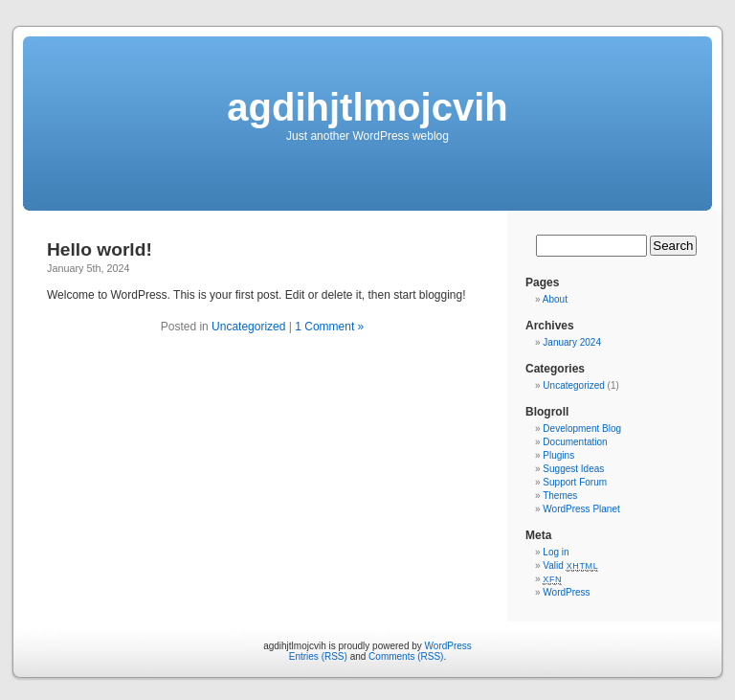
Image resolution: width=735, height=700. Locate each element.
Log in (556, 552)
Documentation (575, 442)
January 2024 (572, 342)
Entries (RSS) (318, 656)
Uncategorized (248, 327)
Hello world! (100, 249)
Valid (570, 565)
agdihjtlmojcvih (367, 107)
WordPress (566, 592)
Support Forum (575, 482)
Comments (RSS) (406, 656)
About (555, 299)
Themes (560, 496)
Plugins (558, 455)
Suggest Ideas (573, 469)
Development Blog (582, 429)
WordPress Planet (581, 509)
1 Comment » (329, 327)
